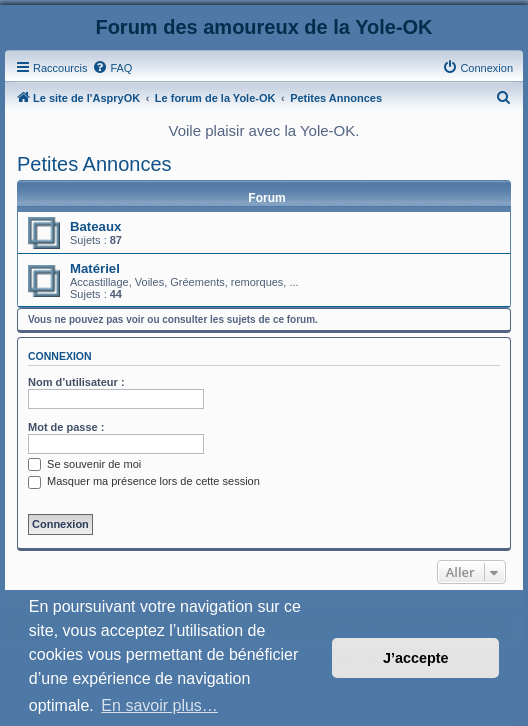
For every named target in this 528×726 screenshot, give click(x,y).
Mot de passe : (66, 427)
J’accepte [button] (416, 658)
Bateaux (95, 226)
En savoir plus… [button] (159, 705)
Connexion (60, 356)
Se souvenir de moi (84, 464)
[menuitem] (112, 68)
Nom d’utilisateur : (76, 382)
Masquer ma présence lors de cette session (144, 481)
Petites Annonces (94, 164)
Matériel (95, 268)
